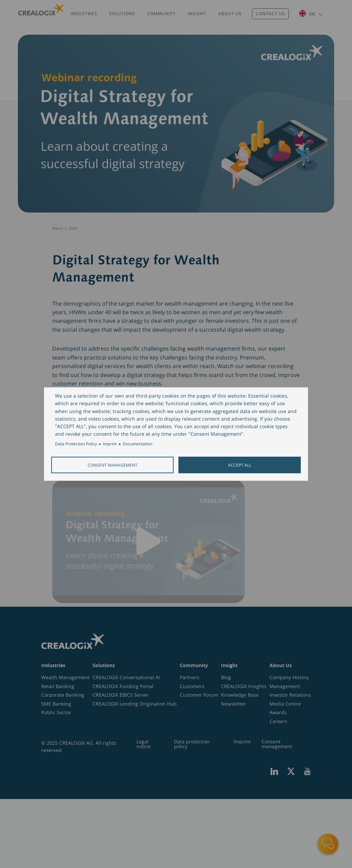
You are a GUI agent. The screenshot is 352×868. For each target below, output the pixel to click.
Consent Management (113, 465)
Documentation (137, 444)
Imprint (110, 444)
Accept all (240, 465)
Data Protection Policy (76, 444)
